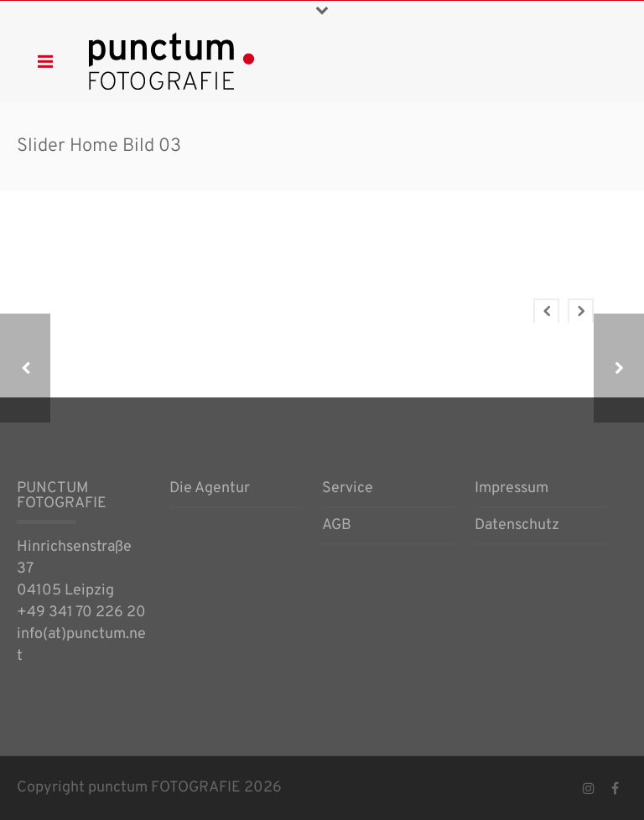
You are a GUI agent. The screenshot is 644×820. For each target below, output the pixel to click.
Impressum (512, 490)
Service (348, 490)
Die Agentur (210, 490)
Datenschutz (517, 527)
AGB (337, 527)
